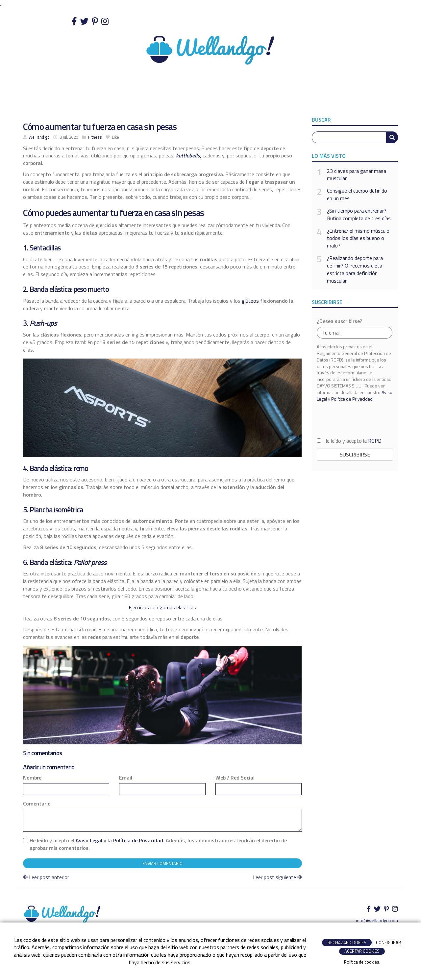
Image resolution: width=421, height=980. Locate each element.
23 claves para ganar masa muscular (357, 175)
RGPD (375, 441)
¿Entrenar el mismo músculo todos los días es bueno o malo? (358, 238)
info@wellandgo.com (377, 920)
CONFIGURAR (388, 943)
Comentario (37, 804)
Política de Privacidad (138, 840)
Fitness (95, 137)
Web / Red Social (235, 778)
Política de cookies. (362, 962)
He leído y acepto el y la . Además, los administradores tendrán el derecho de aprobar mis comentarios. (158, 844)
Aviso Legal (89, 840)
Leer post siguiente (277, 877)
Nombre (32, 778)
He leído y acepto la (349, 441)
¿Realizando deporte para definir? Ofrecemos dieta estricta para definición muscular (355, 269)
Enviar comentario (162, 863)
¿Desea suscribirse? (339, 321)
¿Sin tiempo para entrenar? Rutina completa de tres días (359, 215)
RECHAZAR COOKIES (347, 943)
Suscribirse (355, 455)
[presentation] (355, 419)
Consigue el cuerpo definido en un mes (357, 195)
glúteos (250, 301)
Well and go (39, 137)
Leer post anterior (46, 877)
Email (126, 778)
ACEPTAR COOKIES (362, 951)
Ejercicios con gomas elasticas (162, 607)
